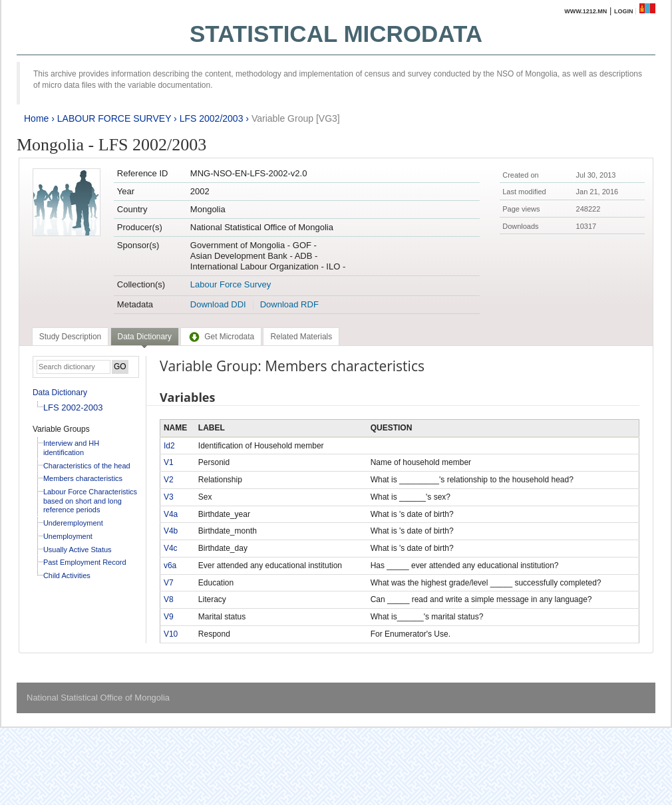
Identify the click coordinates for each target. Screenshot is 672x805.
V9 (169, 617)
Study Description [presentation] (70, 337)
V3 (169, 497)
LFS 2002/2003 (212, 118)
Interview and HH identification (71, 448)
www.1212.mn (586, 11)
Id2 (169, 446)
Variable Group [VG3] (296, 118)
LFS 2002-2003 (73, 407)
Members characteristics (83, 478)
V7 (169, 583)
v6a (170, 565)
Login (624, 11)
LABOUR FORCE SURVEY (114, 118)
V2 (169, 480)
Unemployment (68, 536)
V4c (171, 548)
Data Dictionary (60, 393)
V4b (171, 531)
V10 (171, 634)
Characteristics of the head (87, 466)
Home (36, 118)
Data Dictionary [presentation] (145, 337)
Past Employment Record (85, 562)
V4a (171, 514)
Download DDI (218, 304)
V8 (169, 599)
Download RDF (289, 304)
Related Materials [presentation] (301, 337)
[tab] (70, 337)
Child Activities (67, 575)
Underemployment (73, 523)
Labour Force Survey (231, 284)
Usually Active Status (78, 550)
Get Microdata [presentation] (221, 337)
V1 (169, 462)
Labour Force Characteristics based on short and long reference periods (90, 501)
